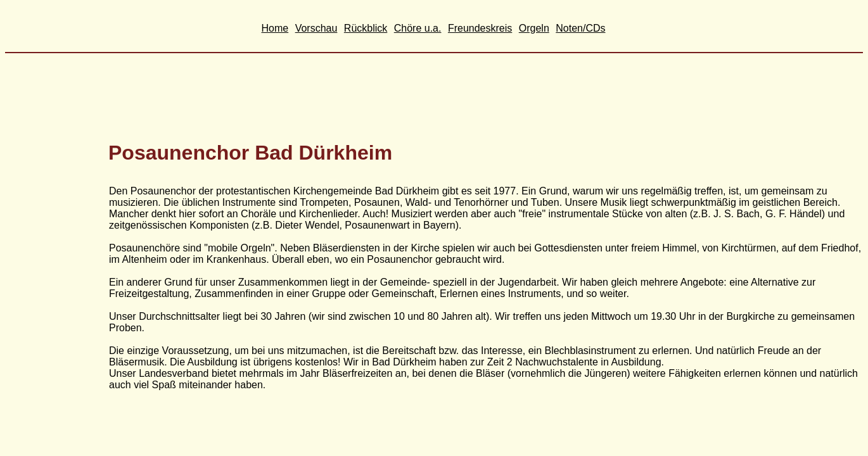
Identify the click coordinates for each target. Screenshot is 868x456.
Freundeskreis (480, 28)
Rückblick (366, 28)
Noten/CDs (580, 28)
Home (275, 28)
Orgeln (534, 28)
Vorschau (316, 28)
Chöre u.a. (418, 28)
